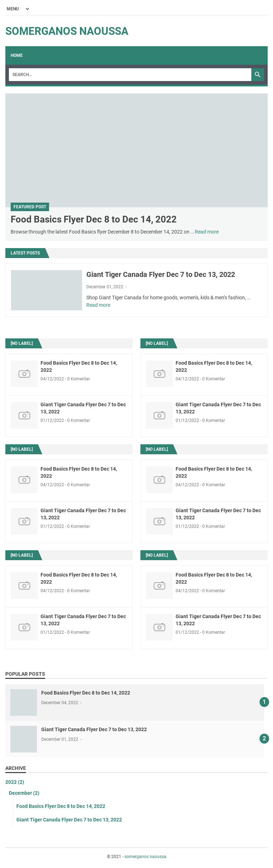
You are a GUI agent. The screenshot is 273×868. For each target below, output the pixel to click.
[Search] (130, 75)
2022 (15, 782)
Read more (207, 232)
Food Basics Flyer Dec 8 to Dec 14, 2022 (94, 219)
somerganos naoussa (67, 31)
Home (17, 55)
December (24, 793)
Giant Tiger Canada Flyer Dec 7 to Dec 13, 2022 (161, 274)
